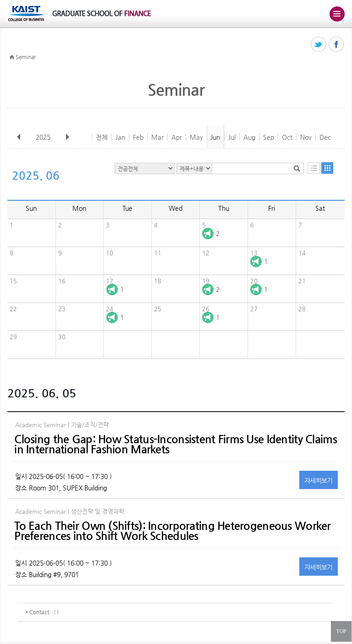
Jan (120, 137)
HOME (12, 57)
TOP (341, 631)
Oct (287, 137)
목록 (313, 168)
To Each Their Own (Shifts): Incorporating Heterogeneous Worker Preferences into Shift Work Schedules (172, 531)
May (196, 137)
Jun (215, 137)
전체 (102, 137)
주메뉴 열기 (337, 14)
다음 (67, 137)
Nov (306, 137)
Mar (157, 137)
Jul (232, 137)
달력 (327, 168)
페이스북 (337, 45)
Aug (249, 137)
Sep (269, 137)
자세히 (319, 480)
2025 (44, 137)
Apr (177, 137)
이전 (19, 137)
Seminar (26, 57)
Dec (325, 137)
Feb (138, 137)
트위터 (319, 45)
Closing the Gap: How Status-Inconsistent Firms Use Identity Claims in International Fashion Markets (175, 444)
